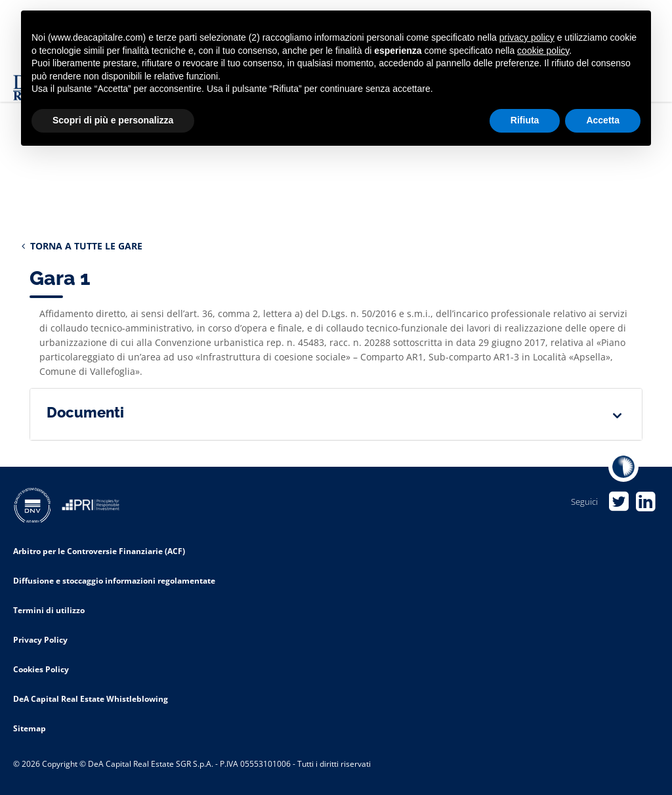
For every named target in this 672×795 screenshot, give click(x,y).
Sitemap (30, 728)
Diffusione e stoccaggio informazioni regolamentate (114, 581)
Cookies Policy (41, 669)
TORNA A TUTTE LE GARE (82, 246)
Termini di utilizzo (49, 610)
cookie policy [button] (543, 51)
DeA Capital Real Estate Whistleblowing (91, 699)
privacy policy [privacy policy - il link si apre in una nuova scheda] (527, 37)
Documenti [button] (85, 412)
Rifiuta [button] (525, 120)
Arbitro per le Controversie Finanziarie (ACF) (99, 551)
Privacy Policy (40, 640)
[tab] (336, 414)
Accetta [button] (603, 120)
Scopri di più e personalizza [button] (113, 120)
